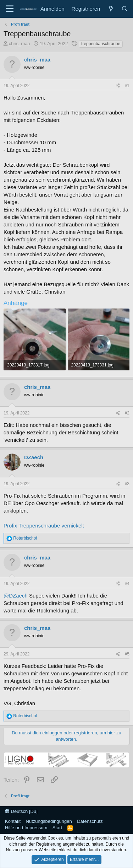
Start (57, 828)
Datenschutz (90, 821)
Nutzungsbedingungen (49, 821)
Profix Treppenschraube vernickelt (44, 526)
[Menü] (10, 9)
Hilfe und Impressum (26, 828)
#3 (127, 484)
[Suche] (125, 9)
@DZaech (16, 596)
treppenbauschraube (101, 44)
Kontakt (13, 821)
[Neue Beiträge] (110, 9)
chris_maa (20, 44)
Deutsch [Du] (21, 811)
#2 (127, 413)
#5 (127, 654)
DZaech (34, 457)
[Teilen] (118, 86)
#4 (127, 584)
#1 (127, 86)
